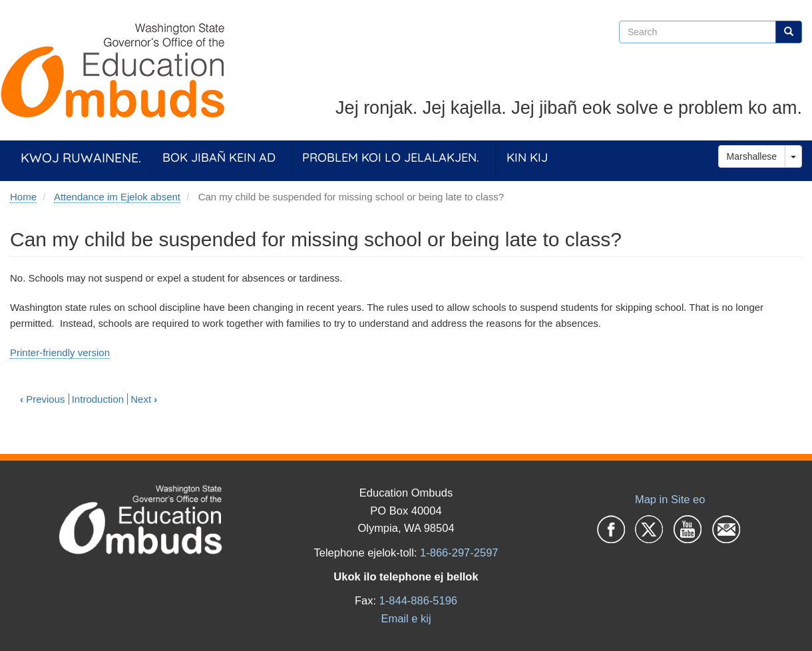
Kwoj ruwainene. (81, 157)
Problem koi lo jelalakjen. (391, 157)
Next (144, 399)
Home (23, 197)
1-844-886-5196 (418, 600)
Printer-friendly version (60, 352)
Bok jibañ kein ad (219, 157)
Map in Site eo (670, 499)
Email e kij (406, 618)
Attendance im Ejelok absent (117, 197)
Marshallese (752, 156)
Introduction (98, 399)
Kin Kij (527, 157)
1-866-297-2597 (459, 552)
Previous (43, 399)
